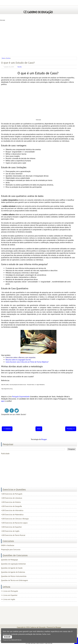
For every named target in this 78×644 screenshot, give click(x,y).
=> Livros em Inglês (8, 599)
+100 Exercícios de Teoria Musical (13, 535)
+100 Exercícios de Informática (12, 510)
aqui (3, 401)
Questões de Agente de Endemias (13, 572)
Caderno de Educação (38, 627)
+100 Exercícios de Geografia (12, 506)
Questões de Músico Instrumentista (14, 576)
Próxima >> (71, 429)
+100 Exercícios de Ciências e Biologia (15, 519)
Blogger (44, 439)
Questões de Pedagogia (9, 560)
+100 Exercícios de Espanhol (11, 527)
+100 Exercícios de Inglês (10, 531)
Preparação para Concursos (11, 550)
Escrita (8, 58)
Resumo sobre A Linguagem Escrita (18, 360)
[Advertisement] (39, 38)
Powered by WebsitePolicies (12, 640)
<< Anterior (7, 429)
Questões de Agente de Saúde (12, 568)
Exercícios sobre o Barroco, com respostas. (21, 357)
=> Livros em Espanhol (9, 595)
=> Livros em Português (10, 591)
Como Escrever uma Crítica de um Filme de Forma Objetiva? (27, 362)
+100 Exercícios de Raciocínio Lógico (14, 523)
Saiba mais (46, 634)
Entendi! (7, 637)
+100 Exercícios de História (11, 502)
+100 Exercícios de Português (12, 494)
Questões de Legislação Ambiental (13, 564)
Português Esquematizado (21, 397)
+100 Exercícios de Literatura (12, 498)
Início (39, 429)
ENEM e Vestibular (8, 545)
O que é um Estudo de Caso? (18, 63)
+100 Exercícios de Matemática (12, 515)
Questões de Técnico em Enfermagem (15, 580)
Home (4, 58)
